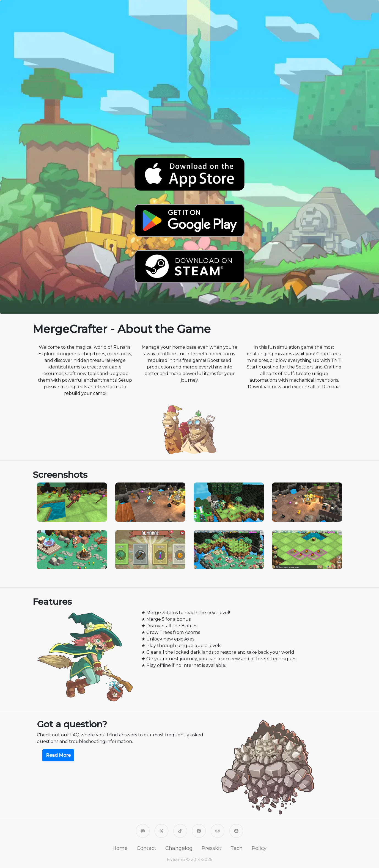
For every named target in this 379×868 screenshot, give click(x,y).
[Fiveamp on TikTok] (180, 830)
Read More (58, 755)
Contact (146, 848)
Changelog (179, 848)
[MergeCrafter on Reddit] (236, 830)
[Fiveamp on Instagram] (218, 830)
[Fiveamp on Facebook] (199, 830)
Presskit (212, 848)
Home (120, 848)
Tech (237, 848)
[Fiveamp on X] (161, 830)
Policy (259, 848)
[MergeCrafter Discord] (143, 830)
